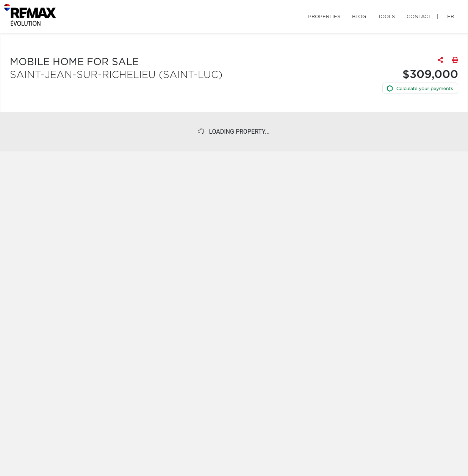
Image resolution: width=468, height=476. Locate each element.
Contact (419, 17)
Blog (359, 17)
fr (451, 17)
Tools (386, 17)
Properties (324, 17)
